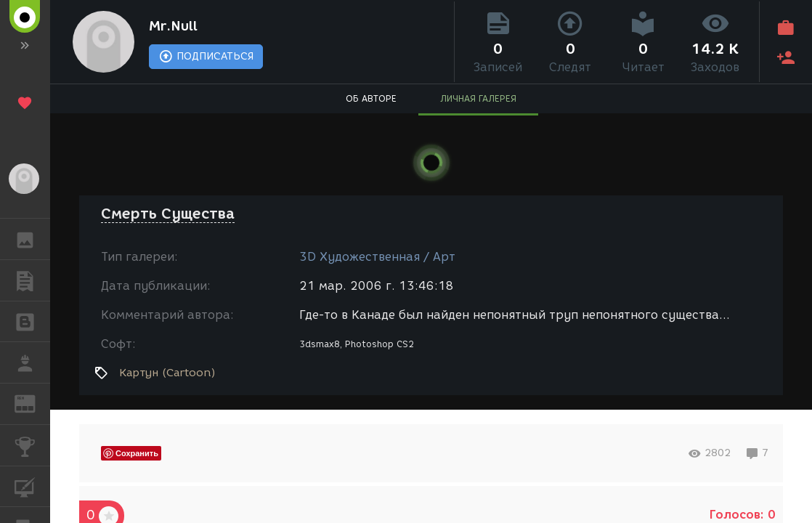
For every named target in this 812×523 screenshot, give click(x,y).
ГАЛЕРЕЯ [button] (32, 239)
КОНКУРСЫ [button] (32, 445)
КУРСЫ (32, 486)
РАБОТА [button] (32, 362)
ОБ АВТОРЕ (371, 98)
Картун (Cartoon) (167, 373)
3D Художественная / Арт (377, 257)
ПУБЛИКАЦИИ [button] (32, 280)
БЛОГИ (32, 321)
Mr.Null (173, 26)
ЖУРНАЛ (32, 403)
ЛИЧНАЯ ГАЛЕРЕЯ (478, 98)
